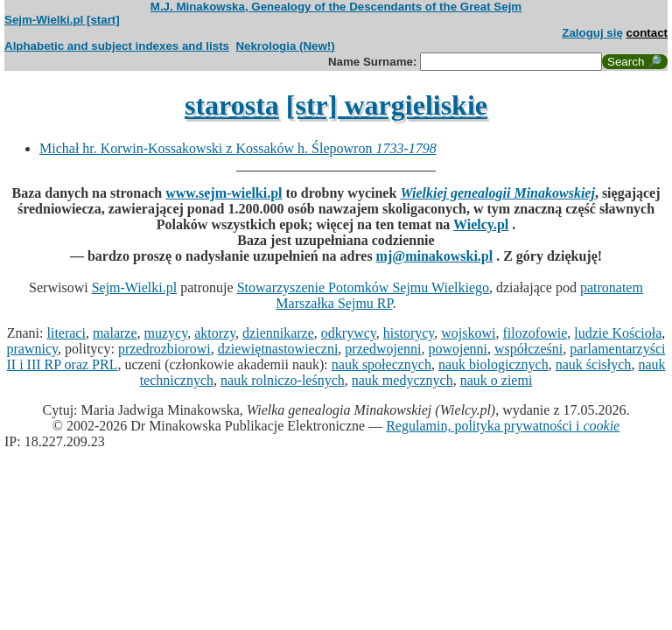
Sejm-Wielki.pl (135, 287)
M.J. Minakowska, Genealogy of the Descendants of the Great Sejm (336, 7)
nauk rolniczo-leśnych (283, 380)
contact (647, 33)
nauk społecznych (381, 364)
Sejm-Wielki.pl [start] (62, 20)
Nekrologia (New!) (285, 46)
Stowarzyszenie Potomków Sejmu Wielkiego (363, 287)
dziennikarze (278, 333)
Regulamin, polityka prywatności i (503, 426)
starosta (232, 105)
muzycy (166, 333)
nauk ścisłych (594, 364)
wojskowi (468, 333)
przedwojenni (383, 349)
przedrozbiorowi (164, 349)
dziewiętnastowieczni (278, 349)
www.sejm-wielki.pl (224, 193)
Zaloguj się (592, 33)
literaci (66, 333)
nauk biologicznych (493, 364)
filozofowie (535, 333)
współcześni (528, 349)
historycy (409, 333)
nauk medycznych (402, 380)
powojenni (458, 349)
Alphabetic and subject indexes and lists (117, 46)
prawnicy (33, 349)
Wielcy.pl (481, 224)
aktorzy (215, 333)
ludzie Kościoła (618, 333)
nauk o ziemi (497, 380)
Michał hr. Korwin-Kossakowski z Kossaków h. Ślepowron (238, 148)
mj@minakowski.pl (435, 256)
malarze (115, 333)
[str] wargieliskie (387, 105)
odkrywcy (349, 333)
